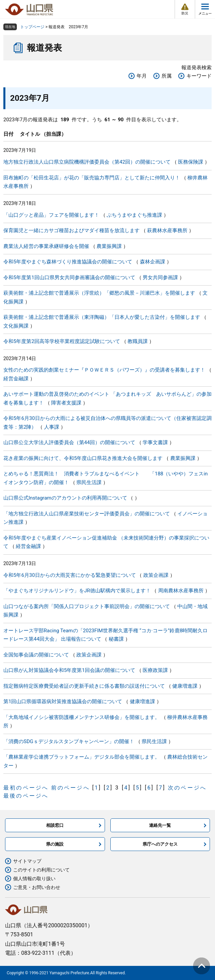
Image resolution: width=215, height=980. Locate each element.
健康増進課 (185, 686)
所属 (167, 76)
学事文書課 (155, 442)
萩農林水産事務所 (167, 230)
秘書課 (116, 639)
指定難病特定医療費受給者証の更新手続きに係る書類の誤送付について (84, 686)
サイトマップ (27, 861)
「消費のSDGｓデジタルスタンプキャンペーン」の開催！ (69, 741)
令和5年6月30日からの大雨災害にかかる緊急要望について (70, 575)
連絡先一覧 (160, 825)
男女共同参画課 (160, 278)
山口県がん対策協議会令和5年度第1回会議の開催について (69, 670)
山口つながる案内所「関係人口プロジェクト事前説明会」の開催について (87, 606)
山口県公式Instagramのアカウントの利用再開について (65, 498)
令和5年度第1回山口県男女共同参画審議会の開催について (69, 278)
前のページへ (70, 788)
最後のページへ (26, 796)
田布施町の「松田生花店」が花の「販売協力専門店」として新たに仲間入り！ (92, 178)
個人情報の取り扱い (34, 879)
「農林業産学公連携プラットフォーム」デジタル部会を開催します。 (82, 757)
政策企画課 (156, 575)
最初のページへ (26, 788)
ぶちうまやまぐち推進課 (134, 215)
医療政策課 (155, 670)
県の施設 (55, 844)
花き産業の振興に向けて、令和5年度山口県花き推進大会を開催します (83, 458)
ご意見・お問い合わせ (37, 887)
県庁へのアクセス (160, 844)
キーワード (199, 76)
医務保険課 (191, 162)
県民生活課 (89, 482)
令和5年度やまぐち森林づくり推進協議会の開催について (68, 262)
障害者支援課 (66, 403)
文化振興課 (16, 326)
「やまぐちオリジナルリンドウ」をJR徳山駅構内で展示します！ (77, 591)
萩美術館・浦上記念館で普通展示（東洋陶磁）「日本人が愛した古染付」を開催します (102, 317)
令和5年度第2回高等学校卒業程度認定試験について (62, 341)
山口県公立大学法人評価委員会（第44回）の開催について (69, 442)
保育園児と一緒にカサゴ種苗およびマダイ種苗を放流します (71, 230)
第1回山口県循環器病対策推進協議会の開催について (63, 701)
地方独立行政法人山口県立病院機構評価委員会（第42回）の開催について (87, 162)
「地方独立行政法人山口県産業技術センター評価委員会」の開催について (87, 514)
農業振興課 (109, 246)
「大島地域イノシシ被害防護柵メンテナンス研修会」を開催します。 (82, 717)
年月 (142, 76)
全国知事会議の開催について (36, 655)
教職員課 (138, 341)
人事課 (52, 427)
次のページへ (187, 788)
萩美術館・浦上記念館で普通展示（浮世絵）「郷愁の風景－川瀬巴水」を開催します (99, 293)
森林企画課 (153, 262)
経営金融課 (16, 379)
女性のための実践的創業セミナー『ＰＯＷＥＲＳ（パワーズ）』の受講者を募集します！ (104, 370)
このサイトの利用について (41, 870)
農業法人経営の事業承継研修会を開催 (46, 246)
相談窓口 (55, 825)
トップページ (32, 27)
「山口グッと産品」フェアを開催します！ (51, 215)
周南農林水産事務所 (181, 591)
